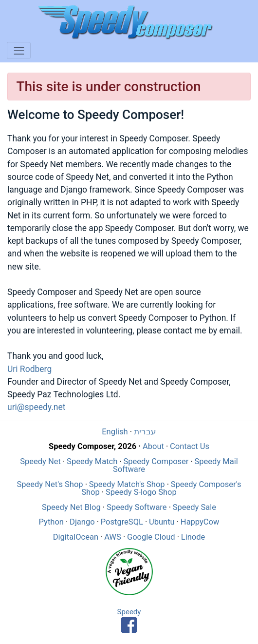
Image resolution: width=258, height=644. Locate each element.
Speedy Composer (156, 461)
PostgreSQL (122, 522)
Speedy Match (92, 461)
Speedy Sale (194, 507)
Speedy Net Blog (71, 507)
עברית (145, 432)
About (153, 446)
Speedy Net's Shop (50, 484)
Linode (193, 537)
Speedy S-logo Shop (141, 492)
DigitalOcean (76, 537)
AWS (113, 537)
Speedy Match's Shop (127, 484)
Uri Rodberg (29, 369)
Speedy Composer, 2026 (92, 446)
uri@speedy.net (36, 407)
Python (51, 522)
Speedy (129, 612)
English (115, 432)
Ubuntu (162, 522)
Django (82, 522)
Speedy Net (40, 461)
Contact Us (190, 446)
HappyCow (200, 522)
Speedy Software (137, 507)
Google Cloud (151, 537)
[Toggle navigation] (19, 50)
